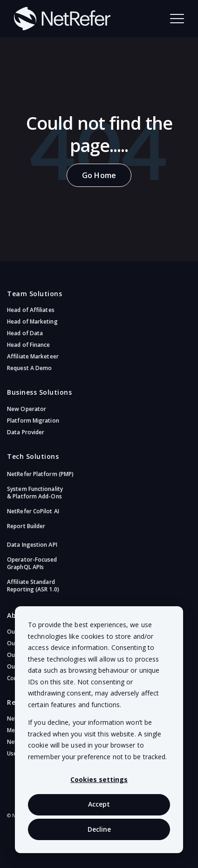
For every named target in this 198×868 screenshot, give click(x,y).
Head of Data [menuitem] (25, 333)
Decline (99, 829)
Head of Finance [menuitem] (29, 345)
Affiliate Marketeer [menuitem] (33, 356)
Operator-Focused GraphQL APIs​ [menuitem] (32, 563)
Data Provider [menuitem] (26, 432)
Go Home (99, 175)
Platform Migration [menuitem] (33, 421)
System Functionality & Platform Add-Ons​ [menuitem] (35, 493)
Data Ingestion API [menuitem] (32, 545)
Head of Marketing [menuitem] (32, 321)
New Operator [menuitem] (27, 409)
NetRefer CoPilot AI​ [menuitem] (33, 511)
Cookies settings (99, 779)
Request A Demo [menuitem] (29, 368)
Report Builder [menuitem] (26, 526)
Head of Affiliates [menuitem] (31, 310)
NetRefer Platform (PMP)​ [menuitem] (40, 474)
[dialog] (99, 730)
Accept (99, 804)
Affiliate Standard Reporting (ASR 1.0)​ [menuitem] (33, 586)
